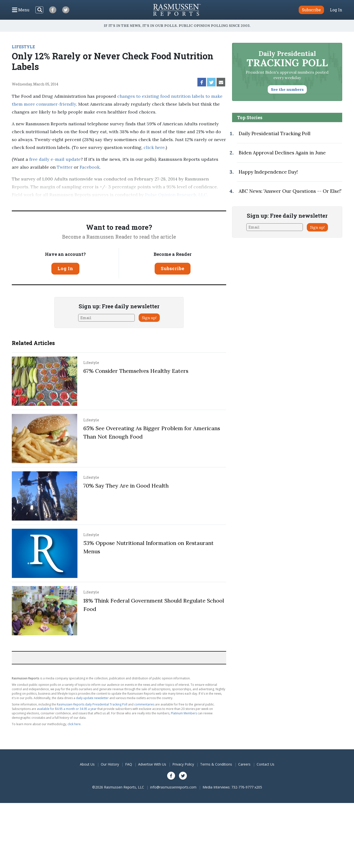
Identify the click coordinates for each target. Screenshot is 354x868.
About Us (87, 764)
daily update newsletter (92, 698)
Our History (110, 764)
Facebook (89, 167)
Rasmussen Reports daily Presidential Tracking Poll (92, 704)
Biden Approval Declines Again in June (282, 153)
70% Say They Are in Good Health (126, 486)
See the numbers (287, 89)
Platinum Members (184, 713)
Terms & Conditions (216, 764)
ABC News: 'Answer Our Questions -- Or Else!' (290, 191)
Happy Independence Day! (268, 172)
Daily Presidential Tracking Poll (275, 133)
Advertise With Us (152, 764)
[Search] (39, 10)
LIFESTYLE (23, 47)
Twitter (65, 167)
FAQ (129, 764)
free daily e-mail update (55, 159)
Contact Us (265, 764)
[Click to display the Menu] (21, 10)
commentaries (144, 704)
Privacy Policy (183, 764)
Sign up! (149, 318)
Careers (244, 764)
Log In (336, 10)
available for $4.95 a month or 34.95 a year (67, 709)
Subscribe (173, 268)
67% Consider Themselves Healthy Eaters (136, 371)
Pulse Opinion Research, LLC (176, 195)
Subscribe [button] (311, 10)
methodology (35, 203)
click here (154, 147)
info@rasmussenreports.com (173, 787)
